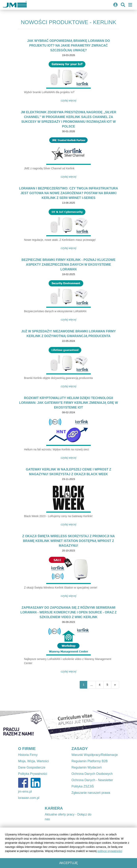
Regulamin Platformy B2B (90, 761)
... (92, 685)
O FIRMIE (27, 749)
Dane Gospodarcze (32, 767)
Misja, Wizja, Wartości (34, 761)
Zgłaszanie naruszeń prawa (91, 793)
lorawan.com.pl (29, 798)
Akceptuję (68, 863)
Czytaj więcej (68, 100)
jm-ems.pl (25, 792)
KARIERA (54, 808)
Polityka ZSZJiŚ (83, 786)
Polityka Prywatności (33, 774)
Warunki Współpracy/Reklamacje (95, 755)
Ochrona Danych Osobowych (92, 774)
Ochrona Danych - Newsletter (92, 780)
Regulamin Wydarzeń (87, 767)
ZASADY (80, 749)
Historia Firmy (28, 755)
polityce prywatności (110, 851)
